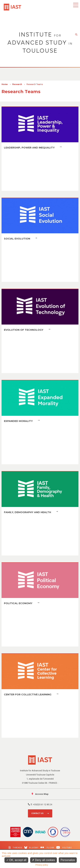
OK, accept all (16, 860)
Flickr (47, 848)
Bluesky (31, 848)
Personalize (68, 860)
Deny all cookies (44, 860)
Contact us (37, 813)
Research (17, 84)
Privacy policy (42, 865)
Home (5, 84)
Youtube (64, 848)
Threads (15, 848)
